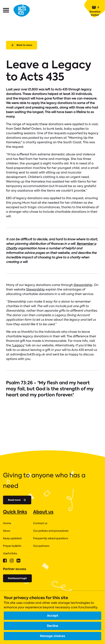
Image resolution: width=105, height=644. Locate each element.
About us (43, 512)
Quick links (15, 512)
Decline (52, 626)
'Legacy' (18, 345)
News (7, 531)
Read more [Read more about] (17, 500)
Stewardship (83, 285)
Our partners (41, 546)
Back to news (22, 45)
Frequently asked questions (51, 538)
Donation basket (95, 11)
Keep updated (12, 538)
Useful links (10, 553)
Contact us (40, 523)
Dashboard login (17, 578)
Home (7, 523)
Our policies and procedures (51, 531)
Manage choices (52, 636)
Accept (53, 616)
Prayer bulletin (12, 546)
